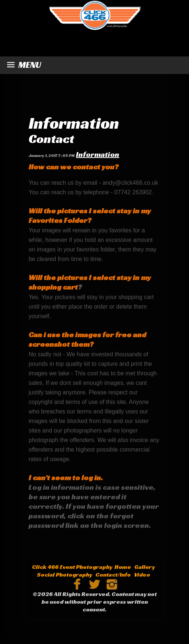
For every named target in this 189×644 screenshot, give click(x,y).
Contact (51, 139)
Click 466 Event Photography (72, 567)
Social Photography (65, 575)
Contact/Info (113, 575)
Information (74, 123)
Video (142, 575)
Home (123, 567)
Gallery (145, 567)
